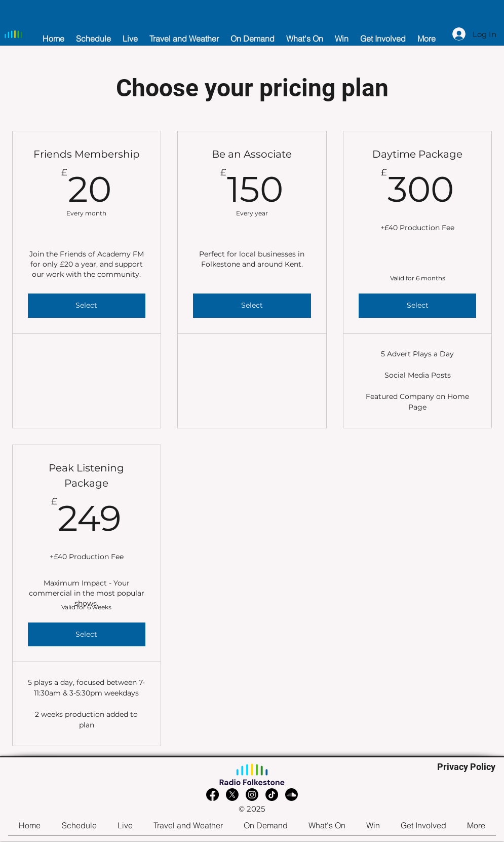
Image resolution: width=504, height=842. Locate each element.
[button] (130, 34)
